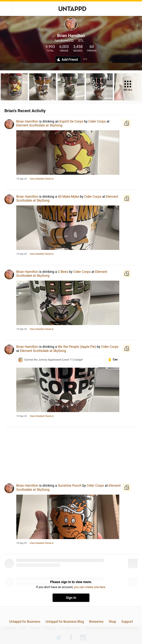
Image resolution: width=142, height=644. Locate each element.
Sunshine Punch (70, 485)
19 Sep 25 (22, 179)
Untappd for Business (25, 622)
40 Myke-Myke (68, 196)
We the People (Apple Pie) (77, 347)
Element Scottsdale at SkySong (39, 125)
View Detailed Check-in (42, 179)
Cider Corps (97, 121)
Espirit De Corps (71, 121)
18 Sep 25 (22, 543)
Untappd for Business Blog (65, 622)
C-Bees (63, 272)
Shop (112, 622)
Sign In (71, 598)
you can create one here (90, 587)
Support (127, 622)
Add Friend (70, 60)
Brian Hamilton (27, 121)
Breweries (96, 622)
